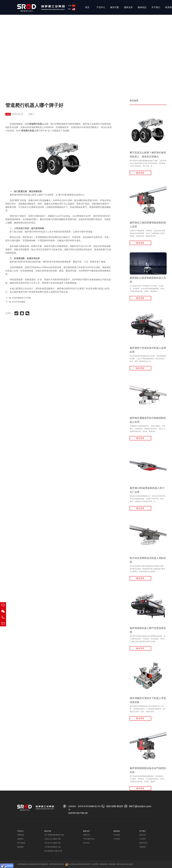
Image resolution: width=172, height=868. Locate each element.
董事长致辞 (143, 843)
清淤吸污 (20, 839)
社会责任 (143, 839)
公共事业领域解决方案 (53, 847)
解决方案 (115, 7)
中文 (72, 6)
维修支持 (86, 835)
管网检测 (20, 835)
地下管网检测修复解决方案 (54, 835)
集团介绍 (143, 835)
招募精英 (143, 847)
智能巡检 (20, 847)
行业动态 (117, 835)
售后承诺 (86, 843)
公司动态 (117, 839)
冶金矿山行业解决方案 (53, 839)
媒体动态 (142, 7)
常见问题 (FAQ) (89, 839)
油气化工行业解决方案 (53, 843)
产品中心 (101, 7)
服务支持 (128, 7)
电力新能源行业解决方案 (53, 851)
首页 (87, 7)
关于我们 (156, 7)
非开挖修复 (21, 843)
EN (72, 9)
